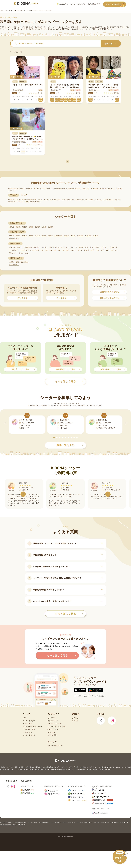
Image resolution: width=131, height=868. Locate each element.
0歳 (42, 250)
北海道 (12, 227)
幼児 (92, 250)
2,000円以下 (24, 250)
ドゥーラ (74, 247)
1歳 (46, 250)
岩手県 (25, 227)
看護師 (81, 247)
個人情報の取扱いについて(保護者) (49, 822)
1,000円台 (113, 247)
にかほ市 (88, 236)
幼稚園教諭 (28, 247)
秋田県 (38, 227)
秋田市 (12, 236)
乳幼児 (87, 250)
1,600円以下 (14, 250)
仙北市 (96, 236)
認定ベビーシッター (41, 247)
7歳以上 (73, 250)
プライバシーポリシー (68, 822)
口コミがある (24, 253)
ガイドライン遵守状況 (84, 822)
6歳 (67, 250)
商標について (22, 825)
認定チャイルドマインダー (59, 247)
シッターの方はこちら (116, 4)
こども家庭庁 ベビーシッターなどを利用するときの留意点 (109, 822)
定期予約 (12, 247)
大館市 (31, 236)
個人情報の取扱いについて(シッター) (26, 822)
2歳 (51, 250)
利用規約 (10, 822)
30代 (102, 250)
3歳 (55, 250)
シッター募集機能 (79, 405)
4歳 (59, 250)
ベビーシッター (52, 27)
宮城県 (31, 227)
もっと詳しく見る (69, 614)
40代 (108, 250)
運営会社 (3, 822)
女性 (92, 247)
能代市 (18, 236)
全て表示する (14, 239)
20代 (97, 250)
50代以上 (114, 250)
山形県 (44, 227)
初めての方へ (63, 4)
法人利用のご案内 (94, 4)
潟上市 (67, 236)
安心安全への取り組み (78, 4)
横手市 (25, 236)
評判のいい (13, 253)
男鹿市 (38, 236)
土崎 (17, 262)
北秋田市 (80, 236)
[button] (54, 438)
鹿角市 (51, 236)
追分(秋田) (24, 262)
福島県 (51, 227)
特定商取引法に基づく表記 (8, 825)
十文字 (12, 262)
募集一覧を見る (70, 445)
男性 (87, 247)
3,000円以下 (35, 250)
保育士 (20, 247)
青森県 (18, 227)
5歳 (63, 250)
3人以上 (105, 247)
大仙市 (73, 236)
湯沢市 (44, 236)
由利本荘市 (59, 236)
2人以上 (98, 247)
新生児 (80, 250)
